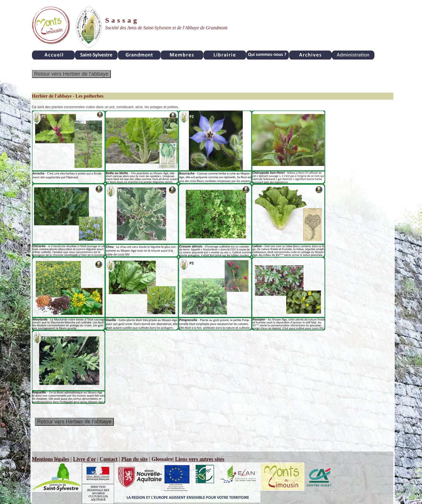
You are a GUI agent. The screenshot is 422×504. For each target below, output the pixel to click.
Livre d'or (84, 459)
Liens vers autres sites (200, 459)
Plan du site (135, 459)
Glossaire (162, 459)
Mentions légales (51, 459)
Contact (109, 459)
